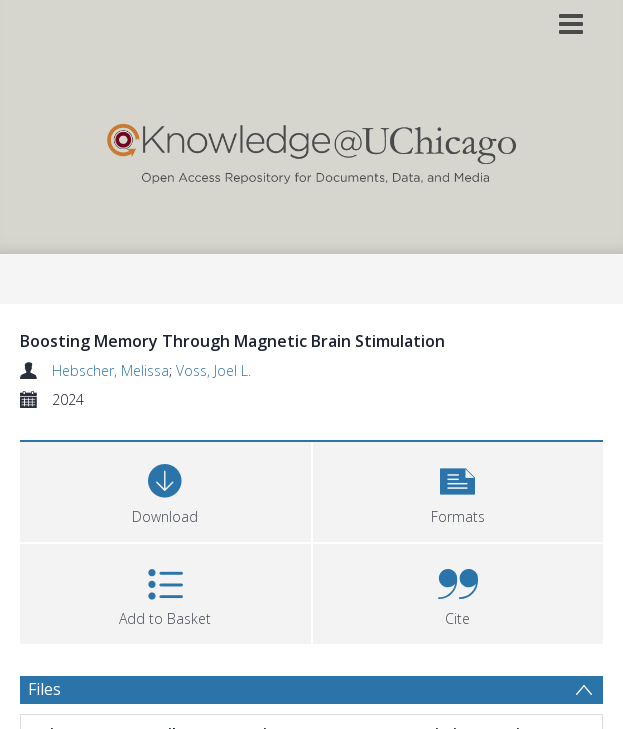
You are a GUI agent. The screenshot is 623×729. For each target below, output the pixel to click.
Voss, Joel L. (213, 370)
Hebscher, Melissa (110, 370)
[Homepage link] (311, 149)
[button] (458, 489)
